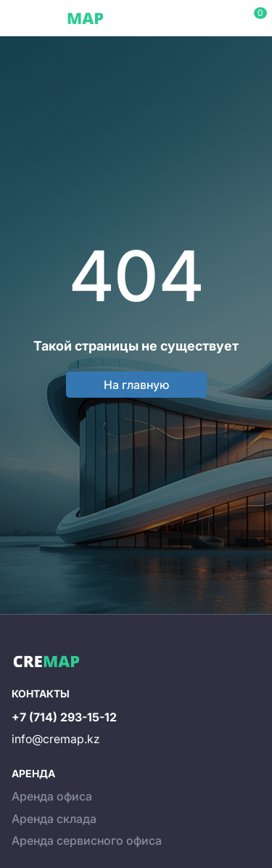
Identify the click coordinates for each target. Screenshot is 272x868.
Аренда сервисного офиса (87, 840)
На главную (136, 385)
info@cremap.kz (56, 739)
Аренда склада (54, 819)
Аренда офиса (52, 796)
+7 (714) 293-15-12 (64, 717)
